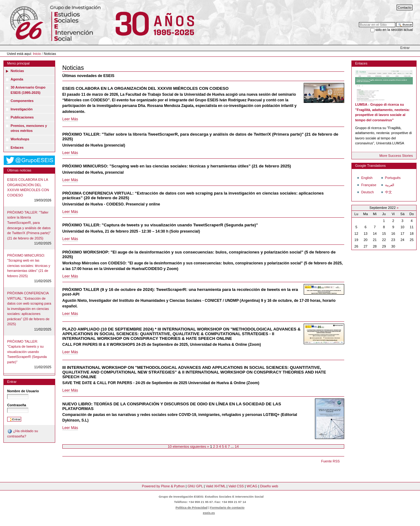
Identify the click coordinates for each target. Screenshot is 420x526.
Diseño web (269, 486)
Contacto (404, 7)
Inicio (37, 54)
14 (237, 446)
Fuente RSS (330, 461)
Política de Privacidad (192, 507)
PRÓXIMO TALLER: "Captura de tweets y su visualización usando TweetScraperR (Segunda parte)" (27, 352)
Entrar (405, 48)
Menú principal (18, 63)
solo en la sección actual (394, 30)
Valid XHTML (216, 486)
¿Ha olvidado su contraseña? (23, 433)
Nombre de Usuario (23, 391)
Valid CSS (236, 486)
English (367, 178)
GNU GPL (195, 486)
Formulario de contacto (227, 507)
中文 (389, 192)
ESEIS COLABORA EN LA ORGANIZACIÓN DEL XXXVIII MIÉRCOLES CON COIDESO (28, 187)
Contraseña (17, 405)
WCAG (252, 486)
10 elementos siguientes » (189, 446)
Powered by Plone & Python (163, 486)
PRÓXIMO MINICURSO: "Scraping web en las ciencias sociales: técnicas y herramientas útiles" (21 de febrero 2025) (29, 266)
